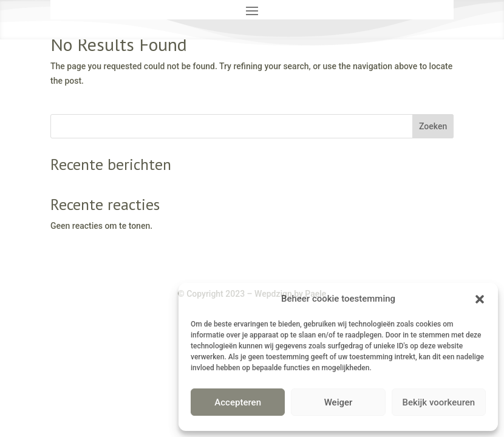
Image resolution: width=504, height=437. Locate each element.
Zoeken (433, 126)
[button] (480, 299)
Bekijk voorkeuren (438, 402)
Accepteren (238, 402)
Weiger (339, 402)
